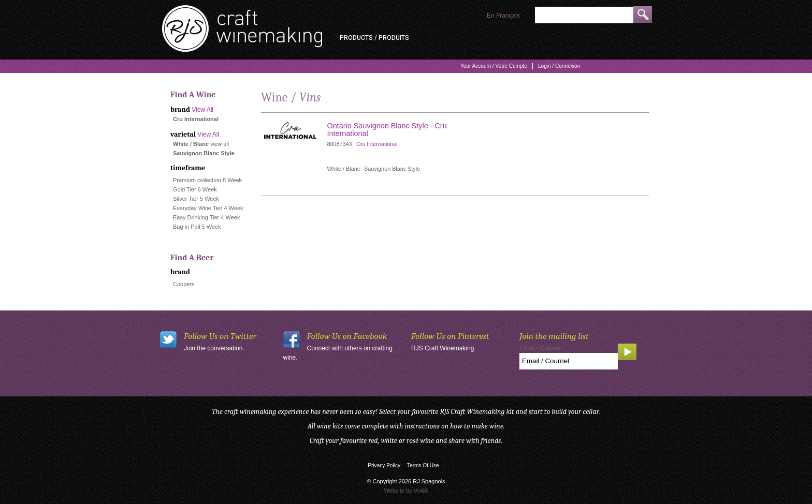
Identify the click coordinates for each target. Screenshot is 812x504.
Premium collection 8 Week (207, 180)
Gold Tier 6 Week (195, 189)
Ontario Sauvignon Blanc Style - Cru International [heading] (387, 129)
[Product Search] (584, 15)
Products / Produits (374, 38)
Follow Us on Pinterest (450, 336)
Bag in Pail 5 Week (197, 227)
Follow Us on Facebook (347, 336)
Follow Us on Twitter (220, 336)
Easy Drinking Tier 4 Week (206, 217)
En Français (503, 16)
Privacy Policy (384, 465)
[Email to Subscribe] (569, 361)
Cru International (377, 144)
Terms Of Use (423, 465)
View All (202, 110)
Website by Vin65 (406, 491)
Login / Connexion (559, 66)
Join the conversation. (214, 348)
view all (220, 144)
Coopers (184, 284)
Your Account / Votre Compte (494, 66)
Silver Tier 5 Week (196, 199)
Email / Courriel (541, 348)
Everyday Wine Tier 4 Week (208, 208)
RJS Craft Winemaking (443, 348)
